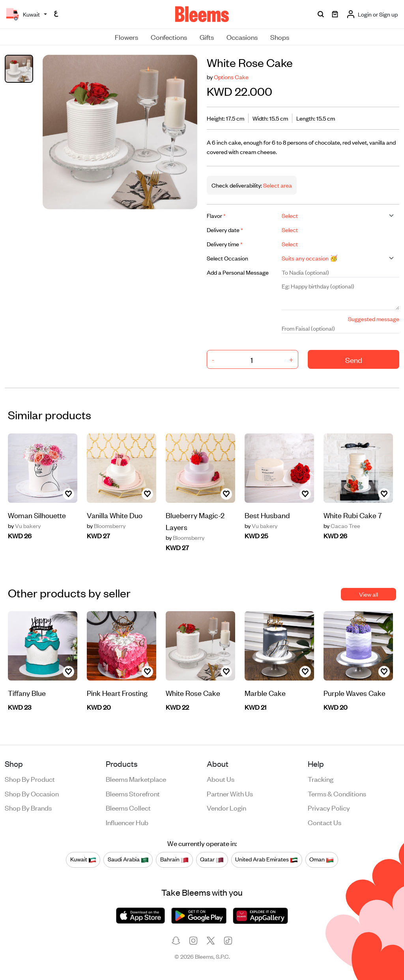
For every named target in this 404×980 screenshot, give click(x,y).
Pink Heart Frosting (117, 693)
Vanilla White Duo (115, 515)
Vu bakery (24, 526)
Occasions (242, 37)
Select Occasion (227, 258)
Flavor (216, 215)
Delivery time (225, 244)
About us (221, 779)
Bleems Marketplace (136, 779)
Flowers (126, 37)
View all (368, 594)
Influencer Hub (127, 822)
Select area (277, 185)
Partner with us (230, 793)
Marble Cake (265, 693)
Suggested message (374, 319)
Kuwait (83, 859)
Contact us (325, 822)
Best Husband (267, 515)
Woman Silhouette (37, 515)
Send (354, 360)
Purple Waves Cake (354, 693)
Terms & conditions (337, 793)
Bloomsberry (106, 526)
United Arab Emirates (267, 859)
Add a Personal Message (238, 272)
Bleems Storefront (133, 793)
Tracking (321, 779)
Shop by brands (28, 807)
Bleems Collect (128, 807)
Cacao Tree (342, 526)
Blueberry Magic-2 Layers (195, 521)
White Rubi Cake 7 (353, 515)
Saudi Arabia (128, 859)
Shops (280, 37)
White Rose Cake (193, 693)
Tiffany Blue (27, 693)
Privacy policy (329, 807)
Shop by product (30, 779)
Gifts (207, 37)
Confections (169, 37)
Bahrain (174, 859)
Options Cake (231, 77)
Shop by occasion (32, 793)
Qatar (212, 859)
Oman (322, 859)
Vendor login (226, 807)
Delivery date (225, 230)
